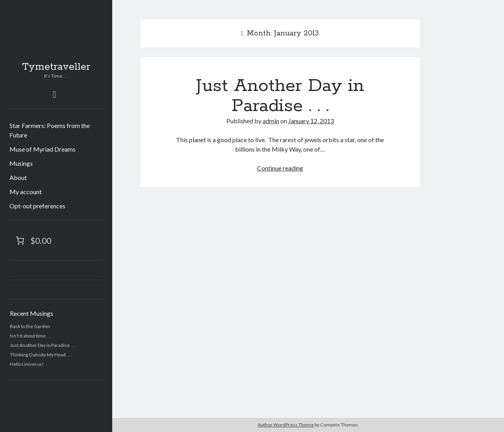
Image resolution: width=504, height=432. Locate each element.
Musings (21, 163)
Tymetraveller (56, 67)
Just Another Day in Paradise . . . (43, 345)
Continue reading (280, 168)
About (18, 177)
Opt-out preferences (37, 206)
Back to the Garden (30, 326)
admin (271, 121)
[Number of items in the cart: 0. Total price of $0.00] (33, 240)
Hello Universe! (27, 364)
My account (26, 192)
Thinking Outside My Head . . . (41, 355)
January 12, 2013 (311, 121)
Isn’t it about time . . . (31, 336)
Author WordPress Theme (286, 425)
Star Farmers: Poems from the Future (50, 130)
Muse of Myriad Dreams (43, 149)
